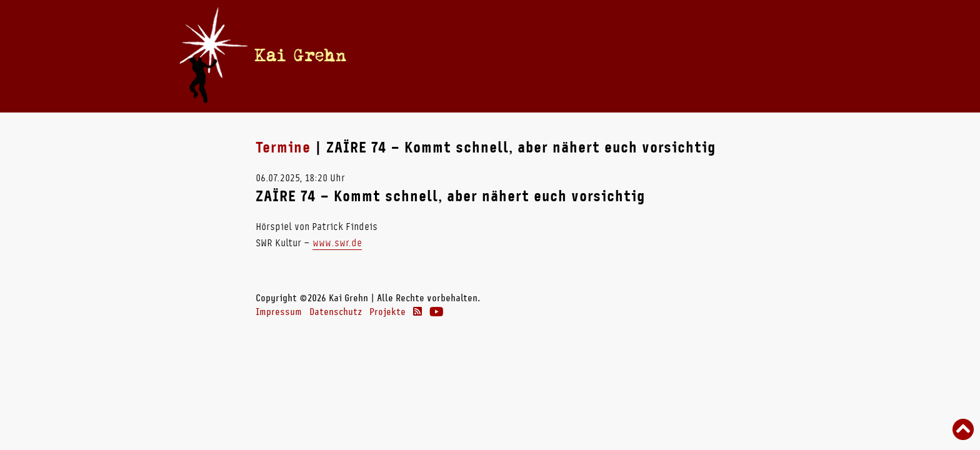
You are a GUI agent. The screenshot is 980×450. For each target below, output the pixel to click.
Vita (504, 56)
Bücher (541, 56)
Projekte (387, 312)
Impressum (279, 312)
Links (691, 56)
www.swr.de (337, 243)
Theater (641, 56)
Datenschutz (336, 312)
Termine (464, 56)
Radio (590, 56)
